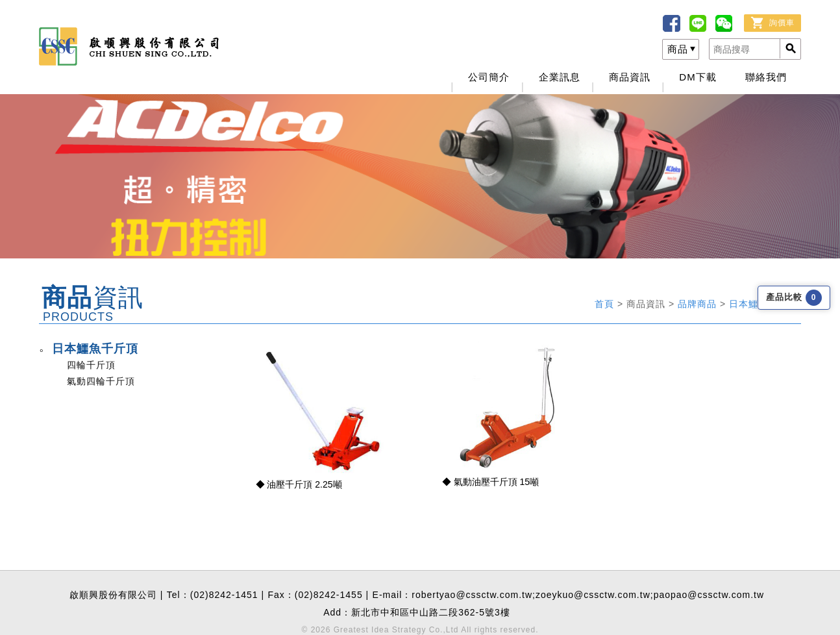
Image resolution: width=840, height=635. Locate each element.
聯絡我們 (766, 77)
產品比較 (794, 298)
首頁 (606, 304)
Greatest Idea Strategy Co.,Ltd (396, 630)
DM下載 (698, 77)
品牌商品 (699, 304)
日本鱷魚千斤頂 (95, 349)
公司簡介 (489, 77)
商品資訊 (630, 77)
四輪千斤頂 (91, 365)
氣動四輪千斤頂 (101, 381)
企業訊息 (560, 77)
